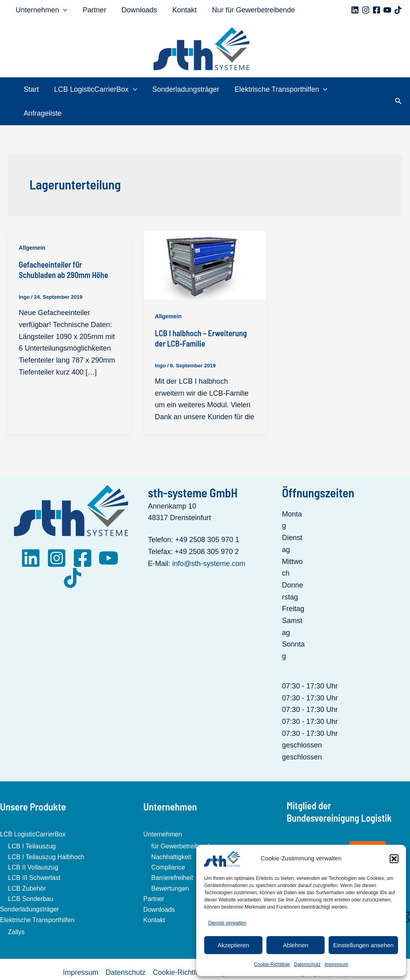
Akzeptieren (233, 945)
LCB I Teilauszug (32, 823)
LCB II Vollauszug (33, 843)
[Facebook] (376, 10)
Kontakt (181, 10)
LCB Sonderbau (31, 875)
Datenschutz (307, 964)
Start (34, 89)
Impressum (336, 964)
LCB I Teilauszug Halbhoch (46, 833)
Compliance (168, 843)
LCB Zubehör (27, 865)
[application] (63, 10)
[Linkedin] (355, 10)
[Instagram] (366, 10)
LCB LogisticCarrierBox (97, 89)
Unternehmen (41, 10)
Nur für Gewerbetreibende (249, 10)
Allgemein (32, 224)
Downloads (137, 10)
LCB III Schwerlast (34, 854)
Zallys (16, 908)
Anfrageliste (361, 89)
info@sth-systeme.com (209, 540)
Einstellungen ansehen (363, 945)
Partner (93, 10)
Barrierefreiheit (172, 854)
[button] (394, 859)
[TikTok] (398, 10)
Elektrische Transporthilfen (281, 89)
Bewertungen (170, 865)
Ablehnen (295, 945)
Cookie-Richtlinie (272, 964)
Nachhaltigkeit (171, 833)
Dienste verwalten (227, 923)
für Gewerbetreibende (182, 823)
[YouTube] (387, 10)
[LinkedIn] (31, 534)
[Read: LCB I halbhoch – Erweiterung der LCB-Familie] (205, 241)
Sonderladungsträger (187, 89)
